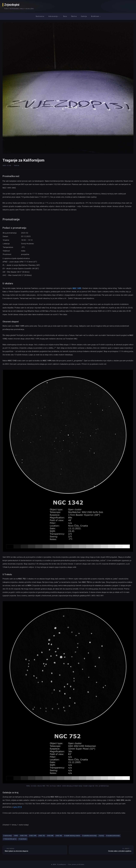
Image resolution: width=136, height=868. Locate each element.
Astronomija (53, 16)
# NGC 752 (42, 836)
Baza (65, 16)
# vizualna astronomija (113, 836)
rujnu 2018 (17, 807)
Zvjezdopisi (12, 5)
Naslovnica (40, 16)
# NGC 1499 (33, 836)
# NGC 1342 (23, 836)
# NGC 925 (59, 836)
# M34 (16, 836)
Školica (74, 16)
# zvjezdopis (23, 839)
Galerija (84, 16)
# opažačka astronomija (89, 836)
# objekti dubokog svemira (72, 836)
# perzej (101, 836)
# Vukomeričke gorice (10, 839)
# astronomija (8, 836)
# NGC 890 (50, 836)
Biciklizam (95, 16)
